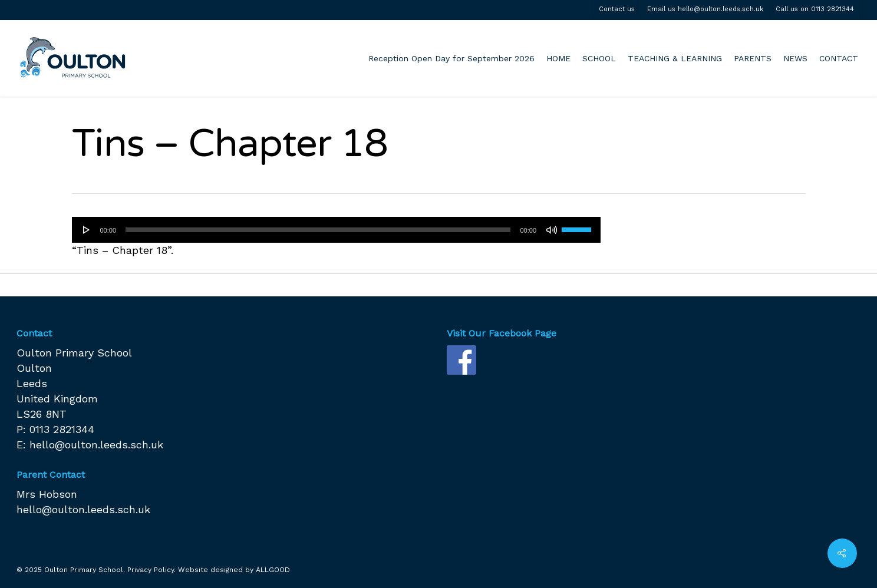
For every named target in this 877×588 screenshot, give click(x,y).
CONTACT (839, 58)
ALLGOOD (273, 570)
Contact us (617, 9)
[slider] (318, 230)
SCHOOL (599, 58)
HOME (558, 58)
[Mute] (552, 230)
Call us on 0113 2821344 (815, 9)
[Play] (87, 230)
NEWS (795, 58)
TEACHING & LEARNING (675, 58)
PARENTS (753, 58)
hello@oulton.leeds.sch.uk (96, 445)
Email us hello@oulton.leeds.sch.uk (705, 9)
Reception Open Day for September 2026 (451, 58)
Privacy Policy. (151, 570)
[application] (337, 230)
